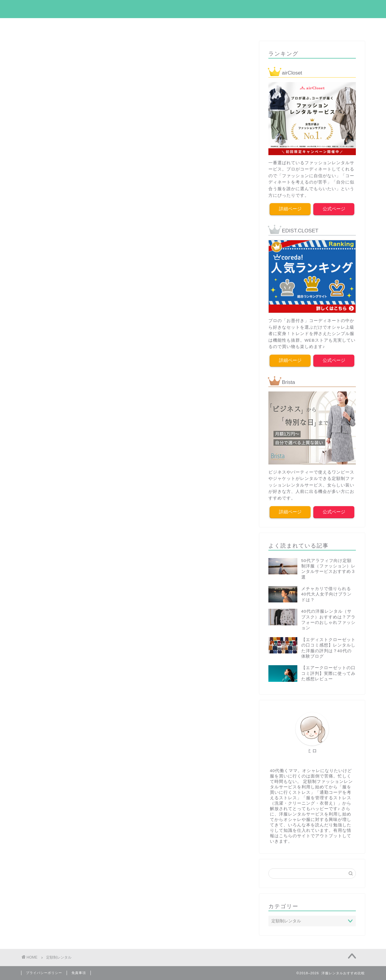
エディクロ (120, 25)
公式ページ (334, 209)
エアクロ (83, 25)
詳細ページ (290, 209)
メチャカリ (266, 25)
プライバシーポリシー (44, 973)
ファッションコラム (169, 25)
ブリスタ (303, 25)
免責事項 (79, 973)
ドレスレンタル (222, 25)
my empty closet (193, 9)
